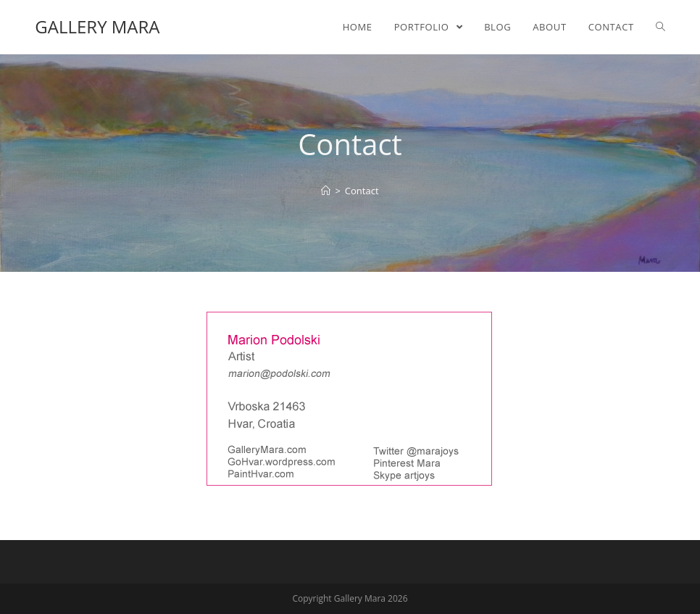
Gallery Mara (97, 26)
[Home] (326, 191)
